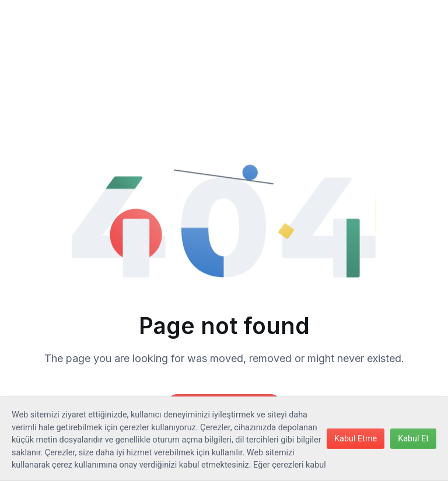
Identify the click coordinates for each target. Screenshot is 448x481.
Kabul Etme (356, 439)
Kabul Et (413, 439)
